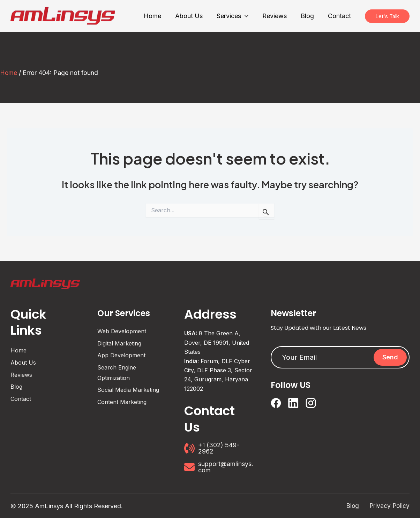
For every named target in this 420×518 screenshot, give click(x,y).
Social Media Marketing (128, 390)
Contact (21, 399)
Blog (16, 387)
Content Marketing (122, 402)
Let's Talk (387, 16)
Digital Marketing (119, 343)
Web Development (122, 331)
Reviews (21, 374)
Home (9, 73)
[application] (250, 16)
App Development (121, 355)
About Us (23, 363)
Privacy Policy (389, 506)
